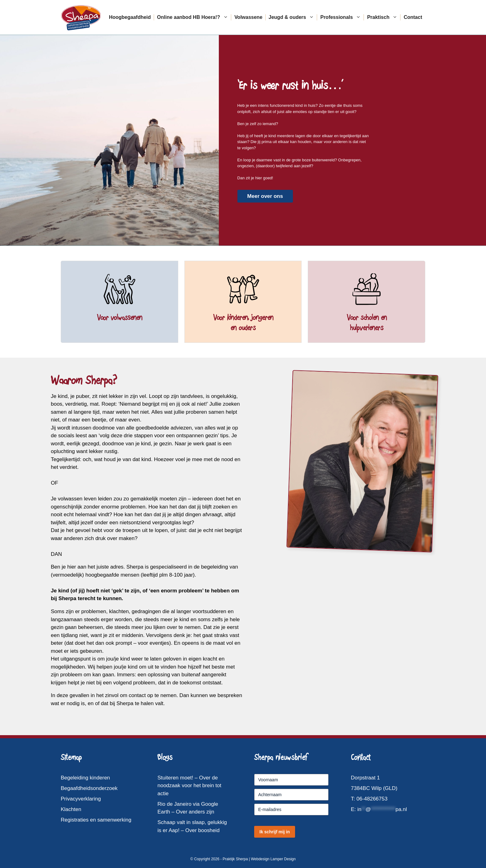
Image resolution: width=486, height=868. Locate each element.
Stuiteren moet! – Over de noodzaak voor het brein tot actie (189, 786)
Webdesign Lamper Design (273, 859)
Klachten (71, 809)
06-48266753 (372, 799)
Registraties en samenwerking (96, 820)
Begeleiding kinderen (85, 778)
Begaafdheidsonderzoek (89, 788)
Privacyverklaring (81, 799)
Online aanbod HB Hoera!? (194, 17)
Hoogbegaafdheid (130, 17)
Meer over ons (265, 196)
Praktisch (384, 17)
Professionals (342, 17)
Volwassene (248, 17)
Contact (413, 17)
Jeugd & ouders (293, 17)
